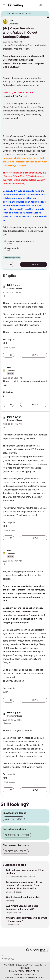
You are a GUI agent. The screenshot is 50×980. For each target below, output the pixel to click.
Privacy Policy (17, 971)
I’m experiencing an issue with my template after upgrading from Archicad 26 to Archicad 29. (24, 885)
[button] (5, 264)
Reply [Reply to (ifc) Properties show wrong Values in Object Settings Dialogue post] (35, 264)
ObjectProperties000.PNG (20, 241)
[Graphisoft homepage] (37, 950)
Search (31, 5)
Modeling (10, 901)
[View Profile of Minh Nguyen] (14, 285)
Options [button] (46, 13)
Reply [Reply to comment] (35, 355)
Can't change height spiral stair (23, 897)
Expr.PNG (11, 248)
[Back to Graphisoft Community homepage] (16, 5)
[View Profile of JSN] (11, 20)
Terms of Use (33, 971)
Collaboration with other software (21, 877)
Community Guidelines (24, 974)
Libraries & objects (14, 892)
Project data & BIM (14, 913)
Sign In (46, 5)
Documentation (13, 925)
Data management (12, 258)
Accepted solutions (17, 835)
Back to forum (14, 819)
